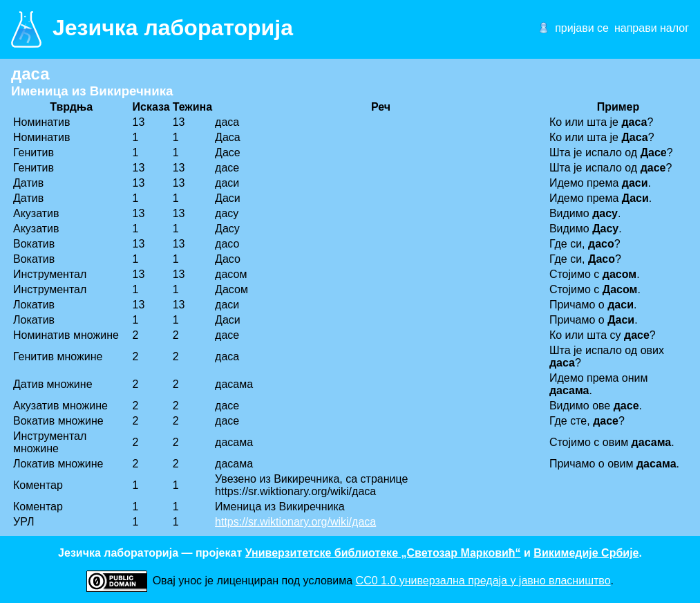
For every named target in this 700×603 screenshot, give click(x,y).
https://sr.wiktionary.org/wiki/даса (295, 522)
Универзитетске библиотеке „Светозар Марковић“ (383, 553)
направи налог (652, 28)
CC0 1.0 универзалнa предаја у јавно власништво (483, 581)
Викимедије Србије (586, 553)
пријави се (582, 28)
